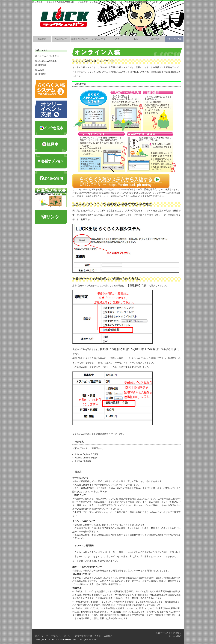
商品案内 (42, 39)
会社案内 (108, 636)
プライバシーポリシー (61, 636)
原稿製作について (80, 39)
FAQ (136, 39)
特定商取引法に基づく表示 (88, 636)
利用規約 (42, 74)
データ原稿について (105, 485)
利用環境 (42, 65)
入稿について (61, 39)
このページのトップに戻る (168, 633)
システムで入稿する (47, 61)
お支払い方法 (99, 39)
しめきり (117, 39)
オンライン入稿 (174, 39)
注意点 (41, 70)
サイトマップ (41, 636)
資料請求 (155, 39)
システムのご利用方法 (48, 56)
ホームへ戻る (175, 636)
